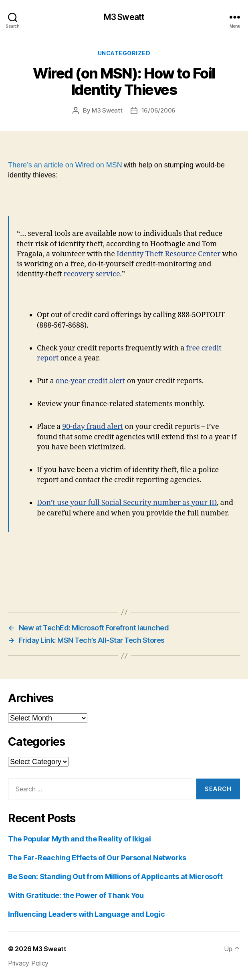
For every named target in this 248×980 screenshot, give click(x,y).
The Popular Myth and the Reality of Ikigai (80, 839)
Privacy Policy (28, 963)
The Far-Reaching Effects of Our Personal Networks (97, 858)
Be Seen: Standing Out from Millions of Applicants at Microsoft (115, 876)
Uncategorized (124, 53)
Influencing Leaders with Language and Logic (86, 914)
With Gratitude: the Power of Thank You (76, 895)
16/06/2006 (158, 110)
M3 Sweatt (124, 17)
